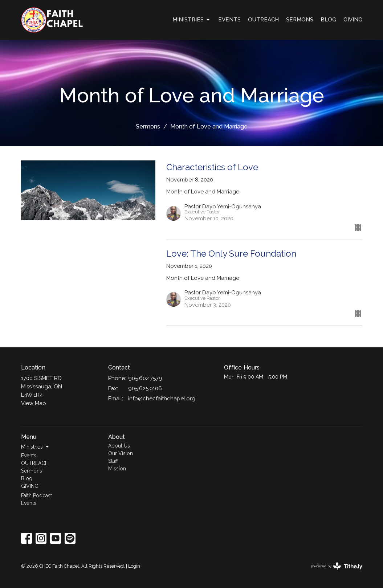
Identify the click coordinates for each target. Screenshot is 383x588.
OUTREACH (263, 20)
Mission (117, 469)
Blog (328, 20)
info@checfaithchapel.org (162, 399)
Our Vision (121, 453)
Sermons (300, 20)
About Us (119, 446)
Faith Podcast (36, 495)
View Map (34, 403)
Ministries (192, 20)
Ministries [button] (36, 447)
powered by (337, 566)
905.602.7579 (145, 378)
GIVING (353, 20)
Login (134, 566)
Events (229, 20)
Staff (113, 461)
